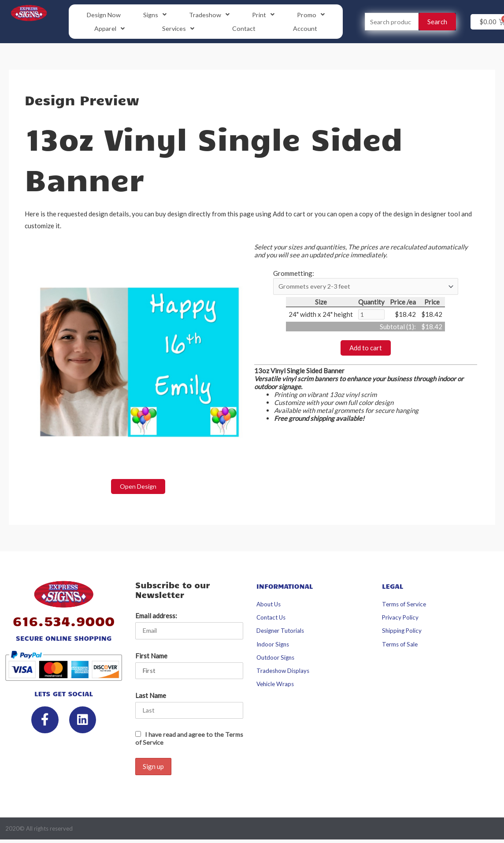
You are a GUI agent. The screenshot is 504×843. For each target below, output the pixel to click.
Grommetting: (294, 274)
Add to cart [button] (366, 350)
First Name (151, 657)
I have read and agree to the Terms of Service (181, 741)
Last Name (151, 698)
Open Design (138, 487)
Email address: (156, 617)
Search (437, 22)
